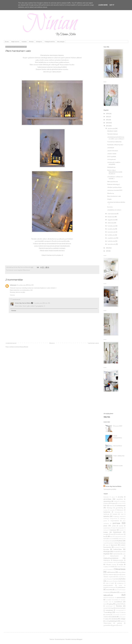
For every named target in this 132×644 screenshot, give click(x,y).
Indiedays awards (119, 516)
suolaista (116, 600)
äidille (119, 625)
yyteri (114, 625)
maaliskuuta (112, 238)
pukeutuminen (108, 585)
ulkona (123, 612)
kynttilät (111, 543)
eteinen (112, 506)
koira (105, 539)
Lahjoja (123, 543)
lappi (107, 545)
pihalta (123, 579)
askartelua (107, 501)
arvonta (120, 497)
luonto (122, 551)
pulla (120, 585)
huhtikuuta (111, 235)
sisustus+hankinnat (109, 598)
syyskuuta (112, 220)
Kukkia (120, 541)
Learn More (103, 5)
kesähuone (120, 534)
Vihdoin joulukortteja (114, 187)
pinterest (122, 581)
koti (115, 539)
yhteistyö (113, 621)
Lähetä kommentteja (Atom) (19, 347)
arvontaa (107, 499)
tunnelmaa (109, 610)
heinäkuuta (112, 226)
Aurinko (110, 207)
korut (110, 539)
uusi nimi (122, 615)
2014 (107, 123)
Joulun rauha (112, 153)
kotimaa (107, 541)
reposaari (117, 590)
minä (124, 562)
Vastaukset (16, 299)
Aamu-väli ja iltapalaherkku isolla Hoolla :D (115, 172)
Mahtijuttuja (111, 167)
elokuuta (111, 223)
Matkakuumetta (118, 560)
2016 (107, 117)
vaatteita (114, 617)
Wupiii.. (109, 199)
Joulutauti (111, 148)
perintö (110, 579)
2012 (107, 248)
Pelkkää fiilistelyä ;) (114, 184)
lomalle (116, 551)
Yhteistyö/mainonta (50, 42)
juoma (121, 526)
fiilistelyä (110, 508)
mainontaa (117, 554)
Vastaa (12, 295)
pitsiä (107, 583)
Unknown (13, 285)
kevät (105, 536)
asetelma (120, 499)
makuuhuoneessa (111, 558)
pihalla (116, 579)
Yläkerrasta (107, 623)
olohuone (111, 572)
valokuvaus (122, 617)
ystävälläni (107, 625)
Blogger (80, 639)
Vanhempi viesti (93, 343)
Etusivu (7, 42)
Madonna (111, 193)
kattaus (106, 530)
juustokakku (107, 528)
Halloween (120, 510)
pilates (116, 581)
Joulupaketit (111, 159)
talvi (124, 604)
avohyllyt (123, 501)
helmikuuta (112, 241)
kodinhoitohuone (119, 537)
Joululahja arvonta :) (114, 210)
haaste (105, 510)
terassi (105, 608)
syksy (111, 604)
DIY (105, 506)
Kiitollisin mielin (112, 131)
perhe (105, 579)
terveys (111, 608)
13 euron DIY (118, 426)
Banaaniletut (118, 446)
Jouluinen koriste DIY (115, 190)
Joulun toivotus (113, 151)
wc (106, 621)
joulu (15, 270)
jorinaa (116, 523)
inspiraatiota (115, 521)
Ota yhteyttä (61, 42)
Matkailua (107, 560)
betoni (107, 503)
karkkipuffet (121, 528)
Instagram (39, 42)
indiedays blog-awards (110, 519)
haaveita (112, 510)
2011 (107, 251)
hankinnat (107, 512)
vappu (107, 619)
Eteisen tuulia (118, 466)
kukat (113, 541)
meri (119, 562)
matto (105, 562)
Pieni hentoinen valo (114, 196)
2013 (107, 126)
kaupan (122, 530)
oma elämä (122, 572)
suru (105, 604)
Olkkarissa (26, 270)
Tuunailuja (108, 612)
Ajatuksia (106, 497)
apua (113, 497)
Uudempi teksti (11, 343)
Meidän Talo (112, 562)
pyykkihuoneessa (109, 587)
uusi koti (115, 615)
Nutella (110, 569)
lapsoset (114, 545)
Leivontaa (118, 549)
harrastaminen (119, 512)
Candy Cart (121, 503)
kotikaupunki (122, 539)
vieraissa (114, 619)
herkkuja (106, 514)
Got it (112, 5)
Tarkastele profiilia (110, 489)
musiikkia (106, 567)
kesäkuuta (111, 229)
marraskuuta (112, 214)
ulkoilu (117, 612)
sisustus (108, 595)
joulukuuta (111, 128)
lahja (117, 543)
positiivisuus (120, 583)
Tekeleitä (119, 606)
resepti (124, 590)
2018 (107, 114)
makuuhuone (114, 556)
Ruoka (114, 592)
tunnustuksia (120, 610)
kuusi (105, 543)
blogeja (113, 503)
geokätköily (119, 508)
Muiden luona (111, 564)
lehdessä (117, 547)
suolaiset (109, 600)
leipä (123, 547)
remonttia (109, 590)
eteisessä (121, 505)
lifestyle (107, 551)
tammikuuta (112, 244)
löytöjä (20, 270)
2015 (107, 120)
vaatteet (106, 617)
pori (113, 583)
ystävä (119, 623)
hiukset (115, 514)
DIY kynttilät (112, 156)
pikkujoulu (110, 581)
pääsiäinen (122, 587)
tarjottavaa (109, 606)
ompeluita (121, 577)
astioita (116, 501)
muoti (121, 564)
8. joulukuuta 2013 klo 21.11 (25, 285)
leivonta (106, 549)
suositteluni (118, 602)
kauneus (113, 530)
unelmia (108, 615)
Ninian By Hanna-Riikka (23, 303)
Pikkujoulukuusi (113, 181)
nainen (119, 567)
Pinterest (31, 42)
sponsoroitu (121, 597)
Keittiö (106, 532)
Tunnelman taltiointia (114, 142)
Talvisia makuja (113, 134)
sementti (122, 592)
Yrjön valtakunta (119, 456)
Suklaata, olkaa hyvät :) (115, 145)
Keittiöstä (117, 532)
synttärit (118, 604)
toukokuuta (112, 232)
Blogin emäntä (15, 42)
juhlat (114, 526)
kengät (106, 534)
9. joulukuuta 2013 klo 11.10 (42, 303)
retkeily (107, 592)
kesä (112, 534)
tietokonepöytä (120, 608)
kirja (111, 537)
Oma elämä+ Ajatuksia (112, 574)
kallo (114, 528)
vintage (123, 619)
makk (124, 554)
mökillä (112, 567)
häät (122, 514)
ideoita (106, 516)
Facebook (24, 42)
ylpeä (122, 621)
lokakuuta (111, 217)
